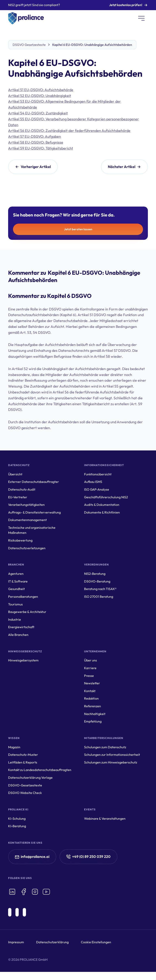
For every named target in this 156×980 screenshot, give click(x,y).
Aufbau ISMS (93, 482)
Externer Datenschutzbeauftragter (34, 482)
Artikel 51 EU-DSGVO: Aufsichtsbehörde (41, 90)
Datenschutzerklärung (52, 942)
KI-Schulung (17, 818)
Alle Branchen (18, 635)
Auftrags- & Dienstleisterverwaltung (34, 512)
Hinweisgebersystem (23, 660)
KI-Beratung (17, 826)
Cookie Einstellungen (96, 942)
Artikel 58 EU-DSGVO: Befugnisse (36, 142)
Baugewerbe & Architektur (27, 612)
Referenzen (93, 706)
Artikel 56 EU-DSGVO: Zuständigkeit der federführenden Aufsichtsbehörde (69, 131)
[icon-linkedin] (12, 892)
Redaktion (91, 698)
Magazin (14, 747)
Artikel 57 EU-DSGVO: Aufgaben (35, 136)
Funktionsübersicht (98, 474)
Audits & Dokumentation (102, 505)
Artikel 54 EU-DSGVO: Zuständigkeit (38, 113)
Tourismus (15, 604)
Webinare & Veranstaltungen (105, 818)
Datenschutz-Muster (23, 755)
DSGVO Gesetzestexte (29, 45)
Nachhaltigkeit (95, 714)
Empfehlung (93, 721)
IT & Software (18, 581)
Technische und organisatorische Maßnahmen (32, 530)
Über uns (90, 660)
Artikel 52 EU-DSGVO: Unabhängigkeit (40, 96)
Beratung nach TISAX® (100, 589)
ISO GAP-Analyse (97, 489)
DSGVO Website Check (25, 793)
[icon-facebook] (24, 892)
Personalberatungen (23, 597)
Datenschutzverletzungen (27, 548)
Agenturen (16, 574)
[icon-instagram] (35, 892)
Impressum (16, 942)
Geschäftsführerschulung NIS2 (106, 497)
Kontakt (90, 691)
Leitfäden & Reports (23, 762)
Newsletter (92, 683)
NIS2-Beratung (95, 574)
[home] (26, 18)
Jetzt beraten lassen (78, 229)
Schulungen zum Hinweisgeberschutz (111, 762)
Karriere (90, 668)
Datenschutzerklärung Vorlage (30, 778)
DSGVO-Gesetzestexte (25, 785)
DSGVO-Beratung (97, 581)
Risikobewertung (20, 540)
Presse (89, 676)
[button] (141, 18)
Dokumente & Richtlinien (102, 512)
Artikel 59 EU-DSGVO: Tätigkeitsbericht (41, 148)
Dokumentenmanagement (27, 520)
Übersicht (15, 474)
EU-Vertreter (18, 497)
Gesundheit (16, 589)
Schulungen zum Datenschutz (105, 747)
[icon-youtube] (46, 892)
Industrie (15, 619)
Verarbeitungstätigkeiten (26, 505)
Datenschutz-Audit (22, 489)
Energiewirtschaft (21, 627)
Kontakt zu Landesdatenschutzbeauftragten (40, 770)
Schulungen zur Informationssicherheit (112, 755)
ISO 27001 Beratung (99, 597)
